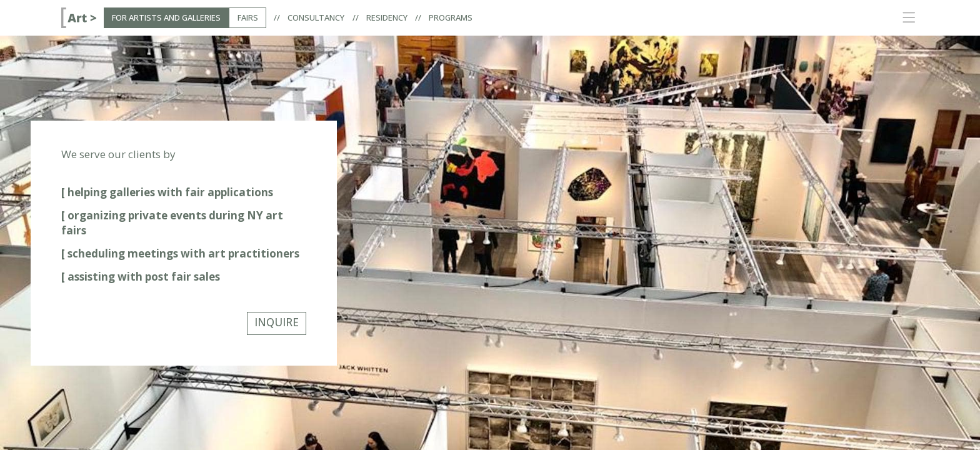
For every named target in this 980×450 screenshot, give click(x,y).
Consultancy (316, 17)
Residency (387, 17)
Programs (451, 17)
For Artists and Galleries (166, 17)
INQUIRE (277, 322)
